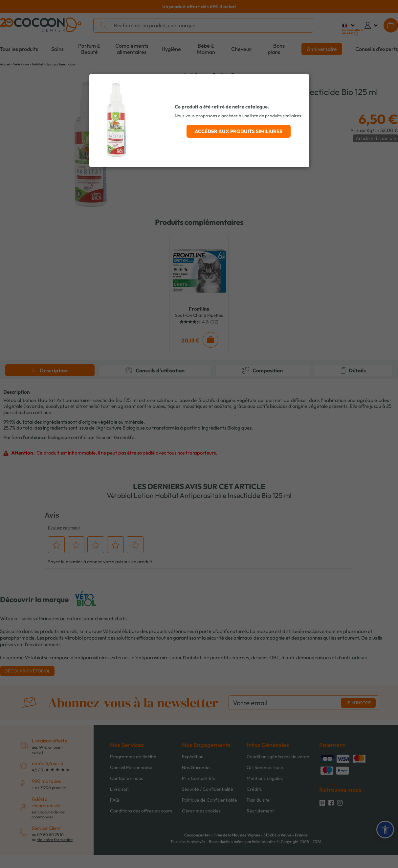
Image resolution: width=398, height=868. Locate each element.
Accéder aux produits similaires (239, 131)
